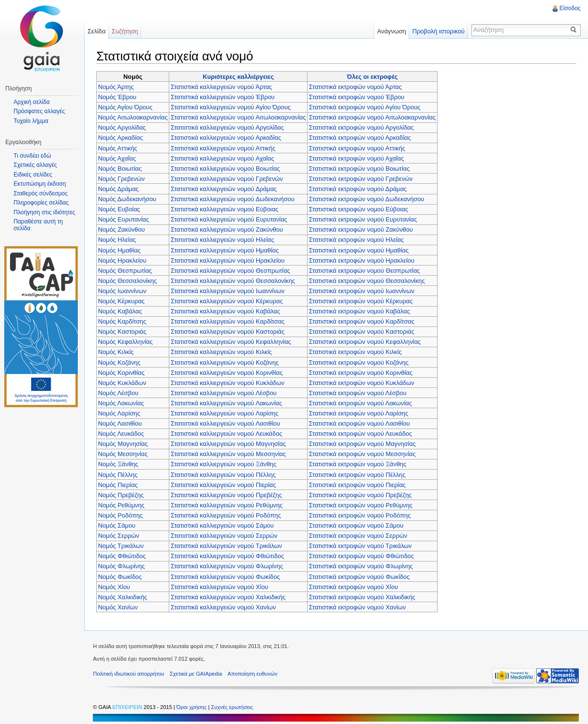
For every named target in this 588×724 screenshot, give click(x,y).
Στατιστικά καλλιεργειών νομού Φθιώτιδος (228, 556)
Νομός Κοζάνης (120, 362)
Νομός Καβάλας (121, 311)
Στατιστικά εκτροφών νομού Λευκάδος (361, 434)
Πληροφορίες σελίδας (41, 203)
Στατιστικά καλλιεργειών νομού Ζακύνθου (228, 229)
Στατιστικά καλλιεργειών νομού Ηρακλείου (229, 260)
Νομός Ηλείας (118, 240)
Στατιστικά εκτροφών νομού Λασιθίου (360, 423)
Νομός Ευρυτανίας (125, 219)
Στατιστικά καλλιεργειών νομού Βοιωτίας (226, 168)
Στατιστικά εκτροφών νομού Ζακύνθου (362, 229)
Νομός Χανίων (119, 607)
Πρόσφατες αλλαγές (39, 111)
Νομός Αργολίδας (123, 127)
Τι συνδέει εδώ (32, 156)
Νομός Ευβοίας (120, 209)
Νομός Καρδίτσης (123, 321)
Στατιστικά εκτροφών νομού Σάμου (357, 525)
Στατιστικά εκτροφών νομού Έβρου (358, 97)
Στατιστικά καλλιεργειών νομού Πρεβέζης (227, 495)
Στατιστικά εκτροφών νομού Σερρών (359, 536)
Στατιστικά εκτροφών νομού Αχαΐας (358, 158)
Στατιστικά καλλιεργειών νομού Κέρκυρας (228, 301)
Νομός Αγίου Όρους (126, 107)
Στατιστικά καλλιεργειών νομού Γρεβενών (228, 178)
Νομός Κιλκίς (117, 352)
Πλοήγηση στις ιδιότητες (44, 212)
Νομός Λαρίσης (120, 413)
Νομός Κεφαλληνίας (126, 342)
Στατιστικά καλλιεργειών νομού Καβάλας (226, 311)
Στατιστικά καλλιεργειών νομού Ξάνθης (225, 464)
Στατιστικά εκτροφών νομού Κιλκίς (356, 352)
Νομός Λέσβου (119, 392)
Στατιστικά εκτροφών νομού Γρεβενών (362, 178)
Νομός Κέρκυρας (122, 301)
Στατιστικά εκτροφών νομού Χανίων (358, 607)
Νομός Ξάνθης (119, 464)
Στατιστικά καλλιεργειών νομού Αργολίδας (228, 127)
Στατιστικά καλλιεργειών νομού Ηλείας (223, 240)
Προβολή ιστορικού (438, 31)
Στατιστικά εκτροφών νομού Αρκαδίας (361, 138)
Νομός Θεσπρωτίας (126, 270)
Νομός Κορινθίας (122, 372)
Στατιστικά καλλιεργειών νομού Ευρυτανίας (230, 219)
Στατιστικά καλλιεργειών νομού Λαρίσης (226, 413)
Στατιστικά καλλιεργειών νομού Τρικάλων (227, 546)
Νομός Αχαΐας (118, 158)
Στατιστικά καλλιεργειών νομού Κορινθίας (228, 372)
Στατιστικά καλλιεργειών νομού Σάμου (223, 525)
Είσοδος (570, 8)
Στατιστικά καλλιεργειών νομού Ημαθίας (226, 250)
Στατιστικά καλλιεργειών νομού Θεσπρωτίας (231, 270)
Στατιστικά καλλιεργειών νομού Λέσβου (225, 392)
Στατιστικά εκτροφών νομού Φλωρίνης (362, 566)
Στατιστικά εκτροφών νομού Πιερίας (358, 484)
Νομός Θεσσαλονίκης (129, 280)
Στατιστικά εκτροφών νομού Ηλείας (358, 240)
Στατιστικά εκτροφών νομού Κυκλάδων (363, 382)
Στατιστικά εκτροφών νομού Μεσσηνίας (363, 454)
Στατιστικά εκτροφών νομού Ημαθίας (360, 250)
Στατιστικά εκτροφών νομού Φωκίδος (360, 576)
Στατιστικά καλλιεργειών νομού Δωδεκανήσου (234, 199)
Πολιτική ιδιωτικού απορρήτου (130, 674)
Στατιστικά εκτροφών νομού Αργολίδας (362, 127)
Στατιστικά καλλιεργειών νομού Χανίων (224, 607)
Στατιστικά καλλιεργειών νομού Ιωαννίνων (229, 290)
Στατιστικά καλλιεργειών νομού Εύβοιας (226, 209)
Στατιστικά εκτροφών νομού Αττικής (358, 148)
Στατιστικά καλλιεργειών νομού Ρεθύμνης (228, 505)
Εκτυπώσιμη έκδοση (40, 184)
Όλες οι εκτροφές (373, 76)
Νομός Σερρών (120, 536)
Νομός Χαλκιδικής (124, 597)
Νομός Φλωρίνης (123, 566)
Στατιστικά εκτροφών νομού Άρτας (356, 86)
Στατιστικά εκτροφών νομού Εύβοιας (360, 209)
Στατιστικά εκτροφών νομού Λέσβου (359, 392)
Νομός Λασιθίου (121, 423)
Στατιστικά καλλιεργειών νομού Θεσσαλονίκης (234, 280)
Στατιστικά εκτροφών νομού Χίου (354, 586)
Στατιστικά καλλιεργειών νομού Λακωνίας (227, 403)
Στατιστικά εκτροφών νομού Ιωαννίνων (363, 290)
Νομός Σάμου (118, 525)
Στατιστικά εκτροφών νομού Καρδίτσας (363, 321)
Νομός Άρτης (117, 86)
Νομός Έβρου (118, 97)
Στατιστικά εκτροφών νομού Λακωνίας (361, 403)
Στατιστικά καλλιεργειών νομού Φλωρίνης (228, 566)
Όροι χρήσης (194, 708)
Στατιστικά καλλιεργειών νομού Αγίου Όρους (232, 107)
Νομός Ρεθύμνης (122, 505)
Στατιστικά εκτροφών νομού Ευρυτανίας (364, 219)
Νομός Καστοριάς (123, 332)
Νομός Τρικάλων (122, 546)
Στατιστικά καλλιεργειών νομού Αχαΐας (223, 158)
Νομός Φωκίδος (121, 576)
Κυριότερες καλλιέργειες (239, 76)
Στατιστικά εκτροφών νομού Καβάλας (360, 311)
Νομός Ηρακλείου (123, 260)
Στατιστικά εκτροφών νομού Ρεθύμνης (362, 505)
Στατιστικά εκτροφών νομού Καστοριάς (363, 332)
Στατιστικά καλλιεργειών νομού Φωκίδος (226, 576)
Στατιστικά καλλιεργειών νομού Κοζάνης (226, 362)
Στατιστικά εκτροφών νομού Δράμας (359, 188)
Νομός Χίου (115, 586)
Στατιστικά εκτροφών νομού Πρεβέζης (361, 495)
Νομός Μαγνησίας (124, 444)
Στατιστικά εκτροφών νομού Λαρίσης (360, 413)
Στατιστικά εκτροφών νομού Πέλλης (358, 474)
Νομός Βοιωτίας (121, 168)
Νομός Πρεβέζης (122, 495)
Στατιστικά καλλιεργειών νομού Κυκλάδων (228, 382)
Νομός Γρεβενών (122, 178)
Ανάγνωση (391, 31)
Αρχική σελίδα (32, 102)
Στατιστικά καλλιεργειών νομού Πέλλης (224, 474)
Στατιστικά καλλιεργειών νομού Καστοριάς (229, 332)
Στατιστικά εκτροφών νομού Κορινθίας (362, 372)
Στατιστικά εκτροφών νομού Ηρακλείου (363, 260)
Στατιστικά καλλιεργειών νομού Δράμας (225, 188)
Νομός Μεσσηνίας (124, 454)
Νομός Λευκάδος (122, 434)
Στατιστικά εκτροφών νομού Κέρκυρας (362, 301)
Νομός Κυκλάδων (123, 382)
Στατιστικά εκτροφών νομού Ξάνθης (359, 464)
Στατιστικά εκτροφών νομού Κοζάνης (360, 362)
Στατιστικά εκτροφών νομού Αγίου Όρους (366, 107)
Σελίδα (97, 31)
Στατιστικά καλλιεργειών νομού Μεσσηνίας (229, 454)
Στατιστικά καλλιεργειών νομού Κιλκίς (222, 352)
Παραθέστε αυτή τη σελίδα (38, 225)
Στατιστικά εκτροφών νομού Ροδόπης (361, 515)
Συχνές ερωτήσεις (234, 708)
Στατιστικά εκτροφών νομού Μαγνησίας (363, 444)
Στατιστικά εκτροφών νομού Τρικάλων (361, 546)
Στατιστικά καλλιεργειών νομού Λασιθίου (226, 423)
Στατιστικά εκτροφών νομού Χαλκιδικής (363, 597)
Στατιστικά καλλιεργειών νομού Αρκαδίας (227, 138)
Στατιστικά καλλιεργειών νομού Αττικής (224, 148)
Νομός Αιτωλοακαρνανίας (134, 117)
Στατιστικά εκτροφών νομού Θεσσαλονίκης (368, 280)
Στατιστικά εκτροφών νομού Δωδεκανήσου (368, 199)
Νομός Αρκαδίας (122, 138)
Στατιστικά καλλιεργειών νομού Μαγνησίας (229, 444)
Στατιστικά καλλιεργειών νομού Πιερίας (224, 484)
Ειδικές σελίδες (33, 175)
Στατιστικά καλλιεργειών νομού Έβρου (224, 97)
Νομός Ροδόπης (121, 515)
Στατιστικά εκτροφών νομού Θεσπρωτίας (366, 270)
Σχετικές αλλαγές (35, 165)
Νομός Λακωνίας (122, 403)
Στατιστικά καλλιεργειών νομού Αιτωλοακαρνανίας (239, 117)
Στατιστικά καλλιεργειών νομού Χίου (220, 586)
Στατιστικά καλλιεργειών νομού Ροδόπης (227, 515)
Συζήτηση (126, 31)
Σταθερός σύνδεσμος (41, 193)
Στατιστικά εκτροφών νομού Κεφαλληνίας (366, 342)
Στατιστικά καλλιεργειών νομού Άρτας (222, 86)
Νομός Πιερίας (119, 484)
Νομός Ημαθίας (120, 250)
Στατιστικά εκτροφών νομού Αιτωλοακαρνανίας (373, 117)
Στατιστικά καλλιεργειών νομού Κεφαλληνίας (232, 342)
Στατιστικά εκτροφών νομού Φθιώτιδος (362, 556)
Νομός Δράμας (119, 188)
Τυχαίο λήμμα (31, 121)
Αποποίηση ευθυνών (254, 674)
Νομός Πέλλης (119, 474)
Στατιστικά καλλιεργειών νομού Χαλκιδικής (229, 597)
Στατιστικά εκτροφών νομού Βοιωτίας (360, 168)
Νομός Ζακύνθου (123, 229)
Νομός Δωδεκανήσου (128, 199)
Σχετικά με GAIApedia (198, 674)
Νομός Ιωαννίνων (123, 290)
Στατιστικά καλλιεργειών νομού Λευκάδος (228, 434)
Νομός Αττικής (119, 148)
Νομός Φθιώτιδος (123, 556)
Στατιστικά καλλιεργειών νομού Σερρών (225, 536)
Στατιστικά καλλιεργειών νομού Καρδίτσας (229, 321)
